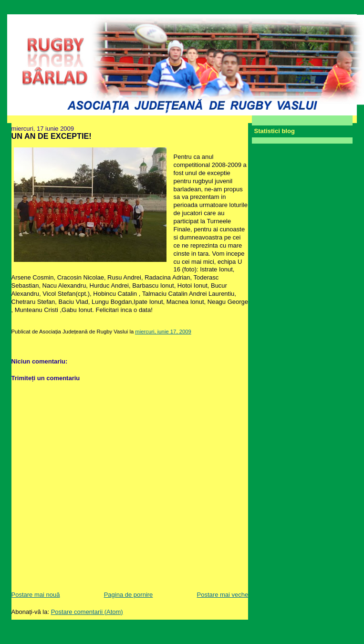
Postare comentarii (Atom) (87, 612)
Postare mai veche (223, 595)
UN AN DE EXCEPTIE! (52, 136)
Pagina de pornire (129, 595)
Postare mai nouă (36, 595)
